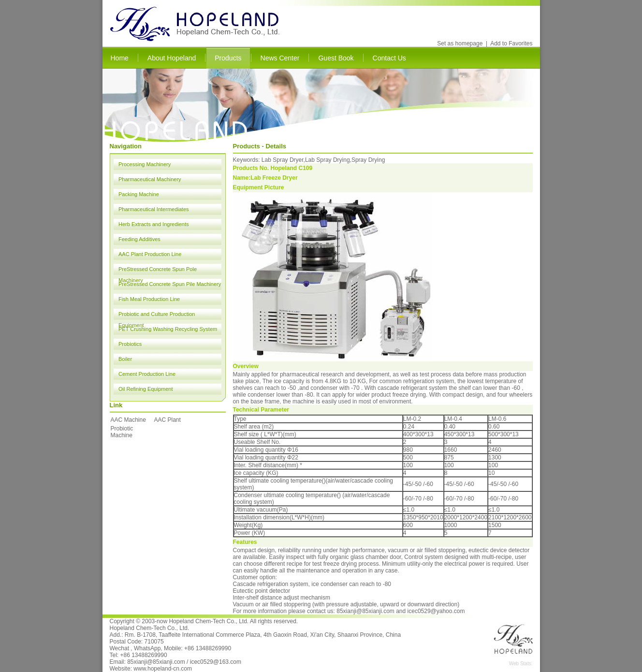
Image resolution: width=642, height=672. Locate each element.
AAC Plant (168, 420)
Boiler (125, 359)
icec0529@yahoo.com (436, 611)
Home (120, 58)
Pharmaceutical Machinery (150, 179)
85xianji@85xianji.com (365, 611)
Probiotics (130, 344)
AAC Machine (128, 420)
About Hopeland (172, 58)
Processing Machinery (145, 164)
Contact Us (389, 58)
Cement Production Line (147, 374)
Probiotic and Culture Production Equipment (157, 315)
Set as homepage (460, 43)
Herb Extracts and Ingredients (154, 224)
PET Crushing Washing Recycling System (168, 329)
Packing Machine (139, 194)
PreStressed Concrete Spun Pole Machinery (158, 271)
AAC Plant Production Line (150, 254)
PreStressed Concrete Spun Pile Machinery (170, 284)
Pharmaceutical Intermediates (154, 209)
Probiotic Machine (122, 432)
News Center (280, 58)
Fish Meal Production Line (149, 299)
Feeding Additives (139, 239)
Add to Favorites (511, 43)
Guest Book (336, 58)
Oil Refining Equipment (146, 389)
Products (228, 58)
